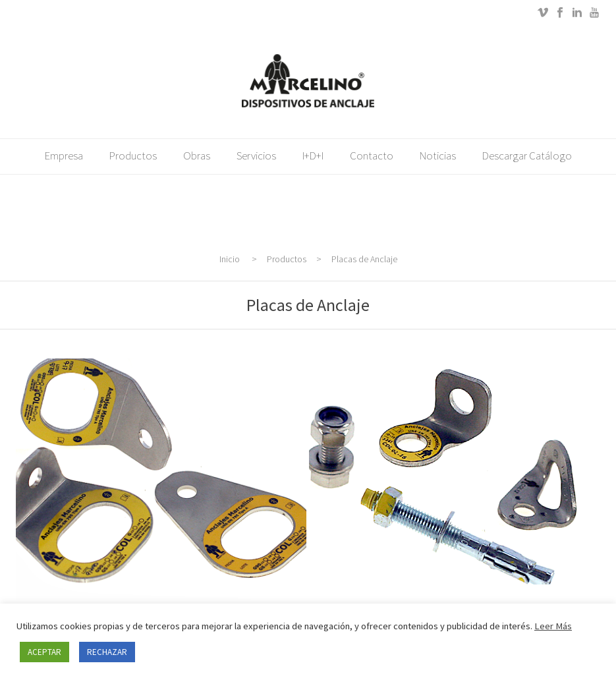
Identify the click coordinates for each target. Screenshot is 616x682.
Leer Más (553, 626)
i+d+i (313, 156)
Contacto (372, 156)
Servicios (256, 156)
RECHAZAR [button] (107, 652)
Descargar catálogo (527, 156)
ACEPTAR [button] (44, 652)
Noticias (438, 156)
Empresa (64, 156)
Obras (197, 156)
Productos (133, 156)
